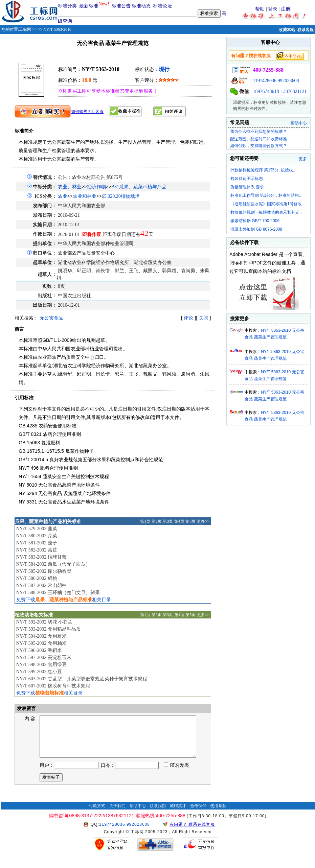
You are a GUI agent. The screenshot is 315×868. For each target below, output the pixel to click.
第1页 (145, 521)
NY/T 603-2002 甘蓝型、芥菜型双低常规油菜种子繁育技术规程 (82, 679)
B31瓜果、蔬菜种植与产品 (139, 187)
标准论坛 (162, 6)
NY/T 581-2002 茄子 (37, 543)
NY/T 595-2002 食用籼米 (41, 643)
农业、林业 (70, 187)
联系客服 (306, 30)
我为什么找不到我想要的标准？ (258, 132)
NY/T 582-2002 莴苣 (37, 550)
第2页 (157, 521)
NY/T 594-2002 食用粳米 (41, 636)
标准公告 (121, 6)
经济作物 (96, 187)
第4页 (179, 521)
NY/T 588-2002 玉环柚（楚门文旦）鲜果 (58, 593)
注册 (286, 9)
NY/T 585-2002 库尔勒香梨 (44, 571)
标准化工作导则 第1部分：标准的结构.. (266, 195)
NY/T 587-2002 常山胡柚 (41, 585)
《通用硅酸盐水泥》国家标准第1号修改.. (267, 204)
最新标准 (89, 6)
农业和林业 (85, 196)
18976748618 (266, 91)
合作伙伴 (198, 814)
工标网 (25, 29)
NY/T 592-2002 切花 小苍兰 (44, 622)
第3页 (168, 521)
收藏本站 (287, 30)
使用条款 (218, 814)
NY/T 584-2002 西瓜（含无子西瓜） (53, 564)
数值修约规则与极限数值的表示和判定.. (266, 212)
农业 (63, 196)
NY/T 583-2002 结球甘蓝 (41, 557)
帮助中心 (299, 123)
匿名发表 (177, 773)
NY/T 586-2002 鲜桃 (37, 578)
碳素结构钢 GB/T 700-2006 (255, 221)
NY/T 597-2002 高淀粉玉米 (44, 658)
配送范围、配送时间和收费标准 (258, 139)
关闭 (204, 318)
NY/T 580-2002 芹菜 (37, 536)
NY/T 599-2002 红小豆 (39, 672)
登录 (273, 9)
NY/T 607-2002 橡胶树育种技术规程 (53, 686)
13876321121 (294, 91)
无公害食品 (51, 318)
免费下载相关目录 (64, 600)
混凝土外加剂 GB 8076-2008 (256, 229)
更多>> (203, 521)
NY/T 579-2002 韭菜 (37, 529)
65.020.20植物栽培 (121, 196)
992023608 (288, 81)
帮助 (260, 9)
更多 (303, 159)
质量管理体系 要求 (247, 187)
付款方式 (97, 814)
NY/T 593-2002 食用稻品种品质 (49, 629)
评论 (188, 318)
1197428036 (264, 81)
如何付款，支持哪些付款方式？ (258, 146)
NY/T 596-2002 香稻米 (39, 650)
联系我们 (158, 814)
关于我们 (117, 814)
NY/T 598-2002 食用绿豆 (41, 665)
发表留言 (26, 709)
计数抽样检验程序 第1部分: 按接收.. (263, 170)
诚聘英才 (178, 814)
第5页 (190, 521)
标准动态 (141, 6)
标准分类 (67, 6)
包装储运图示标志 (247, 179)
